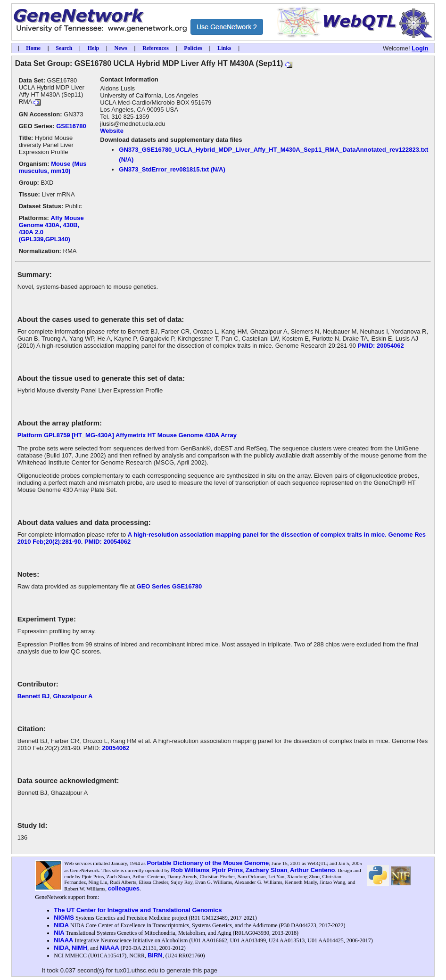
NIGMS (64, 918)
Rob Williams (190, 870)
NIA (59, 933)
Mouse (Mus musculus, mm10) (53, 167)
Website (112, 131)
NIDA (61, 925)
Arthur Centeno (312, 870)
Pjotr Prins (227, 870)
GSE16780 (71, 126)
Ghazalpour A (73, 696)
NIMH (79, 948)
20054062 (116, 748)
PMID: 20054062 (381, 346)
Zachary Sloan (267, 870)
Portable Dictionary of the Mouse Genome (208, 863)
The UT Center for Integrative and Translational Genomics (138, 910)
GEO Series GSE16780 (169, 586)
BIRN (155, 955)
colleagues (124, 888)
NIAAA (63, 940)
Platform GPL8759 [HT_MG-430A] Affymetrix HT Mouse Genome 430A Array (127, 435)
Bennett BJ (34, 696)
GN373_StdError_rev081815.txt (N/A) (172, 169)
